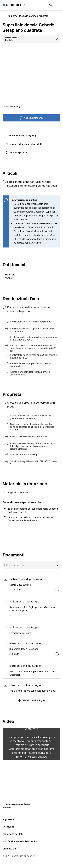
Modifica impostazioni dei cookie (20, 841)
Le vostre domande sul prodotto (24, 144)
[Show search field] (51, 5)
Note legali (8, 827)
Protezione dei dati (13, 834)
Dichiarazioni (9, 849)
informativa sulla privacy (32, 757)
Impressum (9, 819)
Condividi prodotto (17, 153)
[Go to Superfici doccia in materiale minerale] (27, 16)
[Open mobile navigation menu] (58, 5)
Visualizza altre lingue (31, 701)
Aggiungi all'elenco (32, 118)
